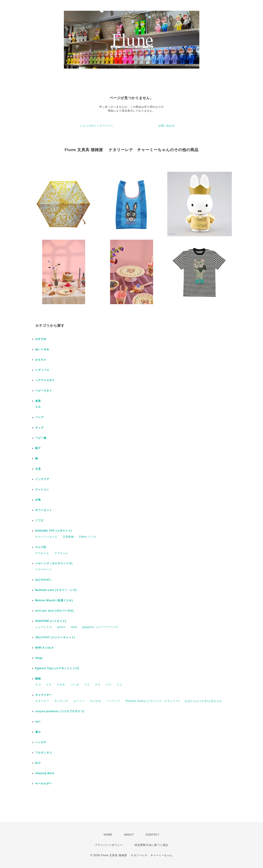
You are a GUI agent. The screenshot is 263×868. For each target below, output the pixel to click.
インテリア (42, 479)
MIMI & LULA (44, 648)
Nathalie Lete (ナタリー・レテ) (56, 590)
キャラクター (44, 695)
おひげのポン (44, 580)
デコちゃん (42, 553)
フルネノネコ (44, 753)
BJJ (38, 763)
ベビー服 (41, 438)
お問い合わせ (166, 126)
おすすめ (41, 339)
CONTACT (152, 835)
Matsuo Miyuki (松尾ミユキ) (54, 600)
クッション (42, 489)
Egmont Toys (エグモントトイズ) (57, 668)
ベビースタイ (44, 391)
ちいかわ (96, 701)
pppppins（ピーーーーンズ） (101, 627)
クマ (98, 685)
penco (61, 627)
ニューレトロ (44, 627)
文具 (38, 469)
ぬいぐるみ (42, 349)
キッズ (39, 428)
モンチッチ (61, 701)
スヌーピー (42, 701)
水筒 (38, 407)
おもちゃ (41, 360)
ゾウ (109, 685)
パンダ (75, 685)
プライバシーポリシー (109, 845)
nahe (74, 627)
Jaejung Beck (45, 773)
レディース (42, 370)
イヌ (49, 685)
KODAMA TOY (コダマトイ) (54, 531)
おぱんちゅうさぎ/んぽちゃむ (203, 701)
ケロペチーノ (44, 569)
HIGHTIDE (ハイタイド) (51, 621)
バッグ (39, 417)
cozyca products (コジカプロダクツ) (60, 711)
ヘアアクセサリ (45, 380)
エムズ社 (41, 547)
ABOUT (129, 835)
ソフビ (39, 520)
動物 (38, 679)
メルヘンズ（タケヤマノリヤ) (54, 563)
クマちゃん (61, 553)
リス (87, 685)
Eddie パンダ (88, 537)
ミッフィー (113, 701)
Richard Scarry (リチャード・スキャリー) (153, 701)
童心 (38, 732)
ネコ (38, 685)
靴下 (38, 448)
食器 (38, 401)
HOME (108, 835)
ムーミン (79, 701)
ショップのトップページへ (97, 126)
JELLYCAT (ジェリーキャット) (55, 637)
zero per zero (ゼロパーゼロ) (55, 611)
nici (38, 722)
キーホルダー (44, 784)
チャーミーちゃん (46, 537)
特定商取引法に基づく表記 (151, 845)
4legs (39, 658)
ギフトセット (44, 510)
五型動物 (68, 537)
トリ (119, 685)
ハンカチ (41, 742)
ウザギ (61, 685)
